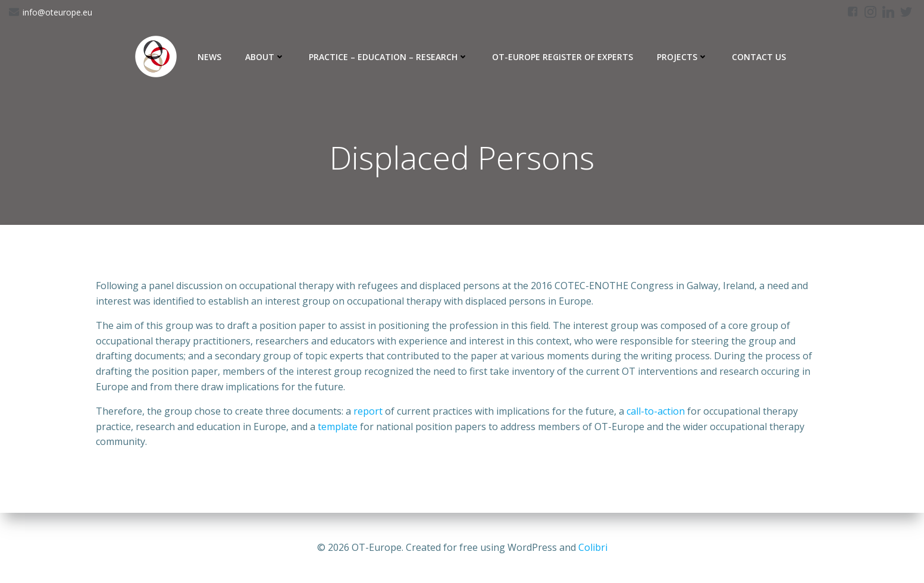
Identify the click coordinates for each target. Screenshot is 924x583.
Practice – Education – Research (389, 57)
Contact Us (759, 57)
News (209, 57)
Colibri (593, 547)
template (338, 427)
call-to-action (656, 411)
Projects (682, 57)
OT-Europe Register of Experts (563, 57)
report (368, 411)
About (265, 57)
